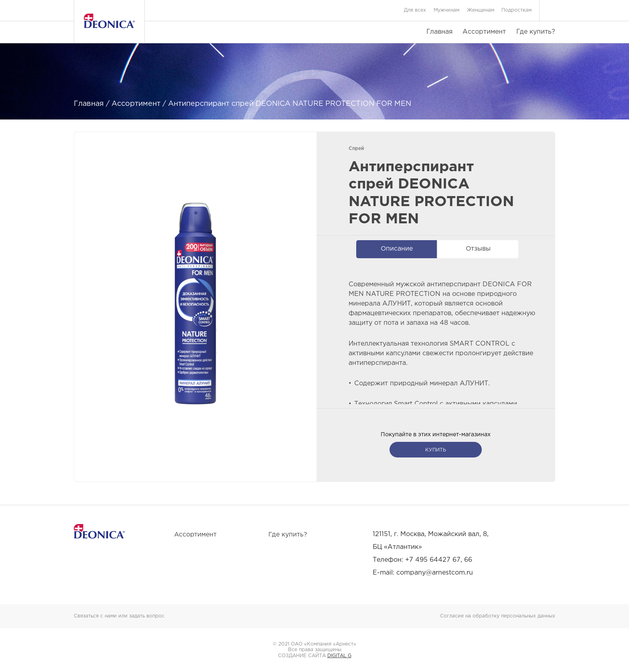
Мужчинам (446, 10)
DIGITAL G (339, 656)
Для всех (415, 10)
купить (436, 450)
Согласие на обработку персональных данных (498, 616)
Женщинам (481, 10)
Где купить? (536, 32)
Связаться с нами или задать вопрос (119, 616)
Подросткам (516, 10)
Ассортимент (484, 32)
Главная (439, 32)
